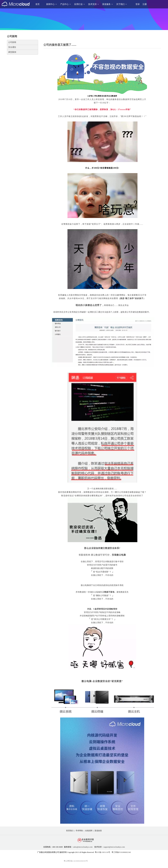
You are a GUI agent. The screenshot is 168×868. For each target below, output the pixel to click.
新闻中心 (52, 4)
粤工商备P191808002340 (121, 852)
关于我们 (122, 4)
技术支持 (94, 4)
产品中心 (66, 4)
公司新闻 (12, 42)
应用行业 (80, 4)
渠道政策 (98, 831)
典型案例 (12, 52)
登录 (138, 4)
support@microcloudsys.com (114, 847)
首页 (38, 4)
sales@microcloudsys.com (83, 847)
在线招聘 (89, 831)
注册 (145, 4)
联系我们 (70, 831)
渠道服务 (108, 4)
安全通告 (12, 47)
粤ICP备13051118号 (102, 852)
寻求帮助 (79, 831)
